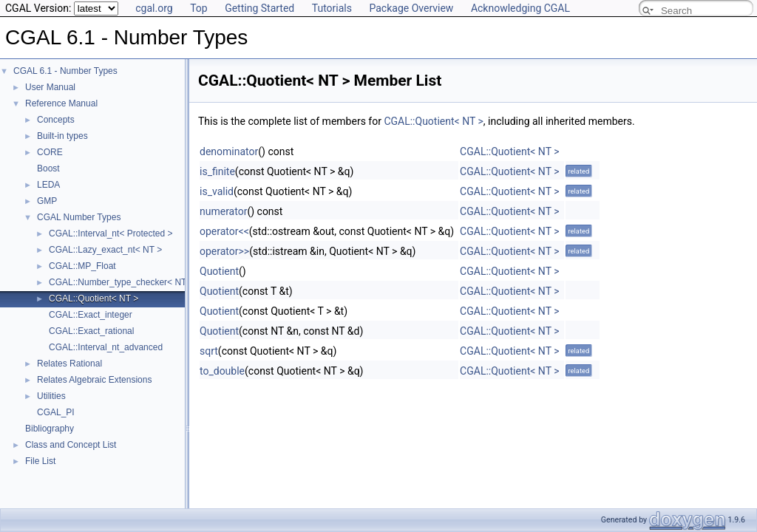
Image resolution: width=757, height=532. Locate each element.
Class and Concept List (71, 445)
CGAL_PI (56, 412)
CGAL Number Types (79, 217)
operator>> (224, 251)
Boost (48, 168)
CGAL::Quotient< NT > (94, 299)
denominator (229, 151)
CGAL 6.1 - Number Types (65, 71)
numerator (223, 211)
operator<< (224, 231)
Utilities (51, 396)
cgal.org (154, 8)
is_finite (217, 171)
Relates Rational (69, 364)
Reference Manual (61, 103)
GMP (47, 201)
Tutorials (332, 8)
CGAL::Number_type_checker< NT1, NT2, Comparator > (161, 282)
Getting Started (259, 8)
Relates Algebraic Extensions (94, 380)
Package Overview (411, 8)
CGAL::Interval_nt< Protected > (111, 233)
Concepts (56, 120)
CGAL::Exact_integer (91, 315)
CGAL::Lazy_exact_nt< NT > (105, 250)
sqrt (209, 351)
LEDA (48, 185)
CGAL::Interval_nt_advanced (106, 347)
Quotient (219, 271)
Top (199, 8)
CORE (50, 152)
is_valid (217, 191)
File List (40, 461)
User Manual (50, 87)
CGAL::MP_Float (82, 266)
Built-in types (62, 136)
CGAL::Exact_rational (91, 331)
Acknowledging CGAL (520, 8)
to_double (222, 371)
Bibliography (50, 429)
